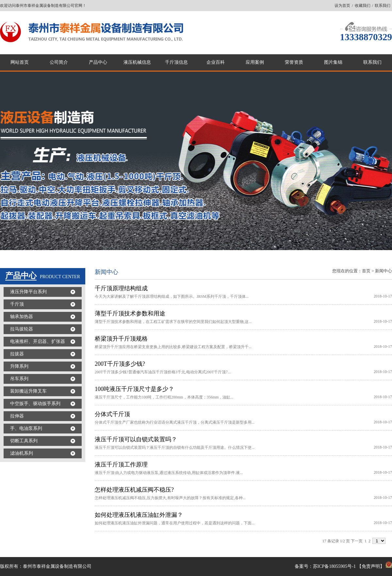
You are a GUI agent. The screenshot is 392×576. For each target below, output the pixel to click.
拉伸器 (17, 416)
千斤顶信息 (176, 62)
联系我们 (383, 6)
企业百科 (216, 62)
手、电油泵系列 (26, 428)
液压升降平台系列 (28, 292)
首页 (366, 271)
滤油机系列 (22, 453)
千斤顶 (17, 304)
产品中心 (98, 62)
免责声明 (371, 566)
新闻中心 (384, 271)
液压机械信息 (137, 62)
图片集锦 (333, 62)
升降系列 (19, 366)
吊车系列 (19, 379)
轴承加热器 (22, 317)
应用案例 (255, 62)
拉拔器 (17, 354)
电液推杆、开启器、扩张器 (38, 341)
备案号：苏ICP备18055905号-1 (325, 566)
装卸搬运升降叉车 (28, 391)
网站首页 (20, 62)
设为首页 (342, 6)
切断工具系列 (24, 441)
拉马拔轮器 (22, 329)
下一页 (357, 541)
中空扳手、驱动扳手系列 (35, 404)
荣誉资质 (294, 62)
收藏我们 (363, 6)
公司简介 (59, 62)
